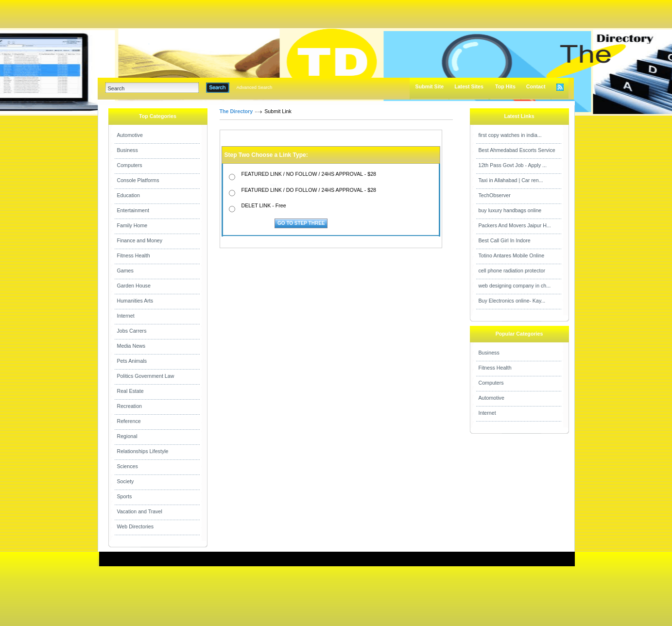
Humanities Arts (135, 301)
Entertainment (133, 210)
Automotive (130, 135)
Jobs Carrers (132, 331)
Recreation (130, 406)
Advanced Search (255, 87)
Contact (536, 86)
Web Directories (136, 526)
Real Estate (130, 391)
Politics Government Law (146, 376)
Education (129, 195)
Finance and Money (140, 240)
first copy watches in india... (510, 135)
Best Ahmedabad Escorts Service (517, 150)
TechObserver (495, 195)
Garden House (134, 286)
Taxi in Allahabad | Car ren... (511, 180)
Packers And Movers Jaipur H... (515, 225)
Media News (131, 346)
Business (128, 150)
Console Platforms (138, 180)
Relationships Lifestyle (143, 451)
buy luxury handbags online (510, 210)
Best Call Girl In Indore (505, 240)
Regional (127, 436)
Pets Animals (132, 361)
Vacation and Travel (140, 511)
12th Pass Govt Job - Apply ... (513, 165)
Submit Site (430, 86)
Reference (129, 421)
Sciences (128, 466)
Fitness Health (134, 255)
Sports (125, 496)
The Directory (236, 111)
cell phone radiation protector (512, 271)
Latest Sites (469, 86)
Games (125, 271)
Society (126, 481)
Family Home (132, 225)
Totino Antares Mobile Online (512, 255)
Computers (130, 165)
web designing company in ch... (515, 286)
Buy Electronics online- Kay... (512, 301)
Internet (126, 316)
